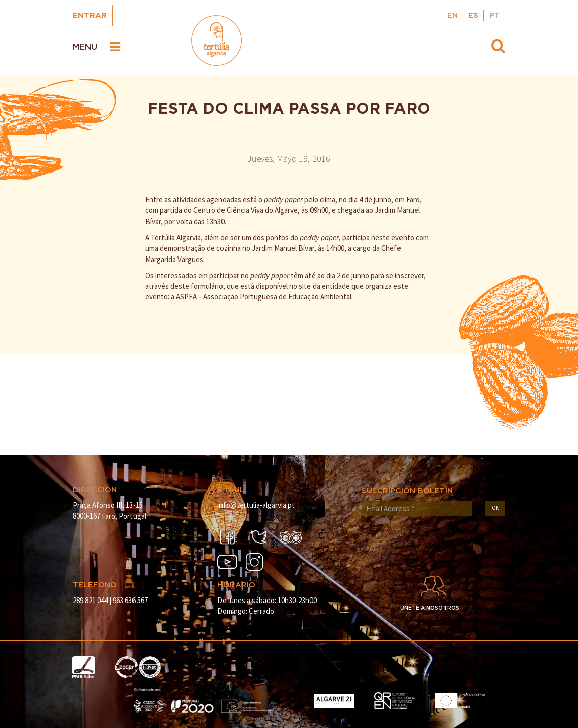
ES (473, 15)
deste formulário (197, 286)
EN (452, 15)
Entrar (90, 15)
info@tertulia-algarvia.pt (256, 505)
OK (495, 508)
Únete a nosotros (430, 608)
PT (494, 15)
